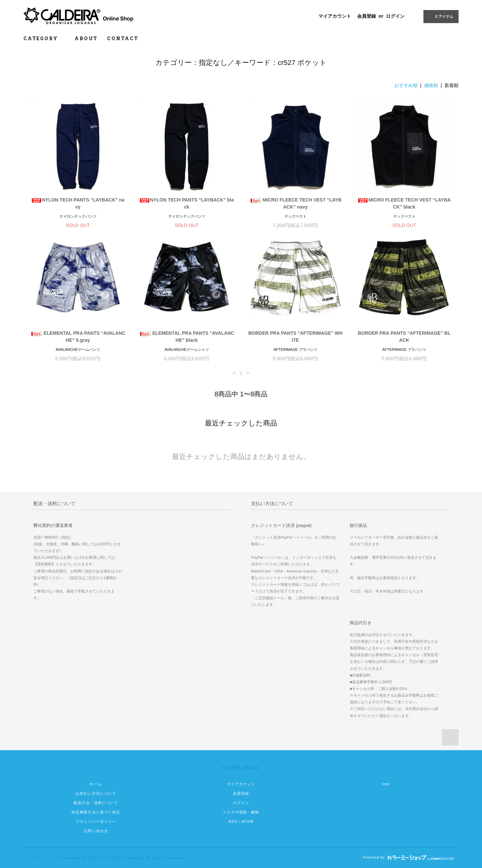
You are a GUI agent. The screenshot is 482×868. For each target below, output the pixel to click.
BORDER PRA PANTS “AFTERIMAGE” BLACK (404, 337)
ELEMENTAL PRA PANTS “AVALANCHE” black (187, 337)
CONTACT (123, 38)
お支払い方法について (96, 793)
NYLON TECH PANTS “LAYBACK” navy (78, 203)
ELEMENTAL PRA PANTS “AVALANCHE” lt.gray (78, 337)
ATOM (247, 821)
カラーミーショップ (45, 858)
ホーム (96, 784)
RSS (233, 821)
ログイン (395, 16)
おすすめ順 (406, 85)
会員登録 (367, 16)
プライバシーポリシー (96, 821)
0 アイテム (440, 16)
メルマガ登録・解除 (241, 812)
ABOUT (86, 38)
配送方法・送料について (96, 803)
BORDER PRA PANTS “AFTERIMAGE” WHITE (296, 337)
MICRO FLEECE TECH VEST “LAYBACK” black (404, 203)
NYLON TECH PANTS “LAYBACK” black (186, 203)
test (386, 784)
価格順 (431, 85)
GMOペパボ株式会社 (127, 858)
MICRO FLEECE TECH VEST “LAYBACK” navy (296, 203)
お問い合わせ (96, 831)
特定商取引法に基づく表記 (96, 812)
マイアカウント (335, 16)
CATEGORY (44, 38)
